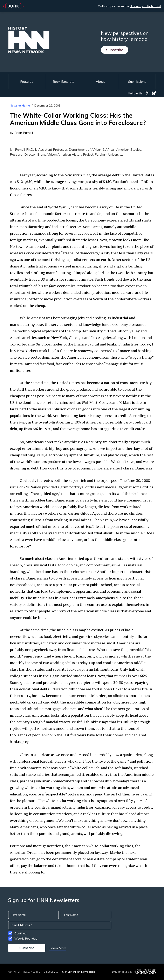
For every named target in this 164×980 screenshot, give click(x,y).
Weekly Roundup (26, 939)
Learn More (58, 948)
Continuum (22, 933)
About (100, 81)
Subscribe (115, 50)
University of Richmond (145, 6)
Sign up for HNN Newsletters (79, 972)
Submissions (137, 81)
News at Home (20, 106)
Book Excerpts (64, 81)
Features (27, 81)
